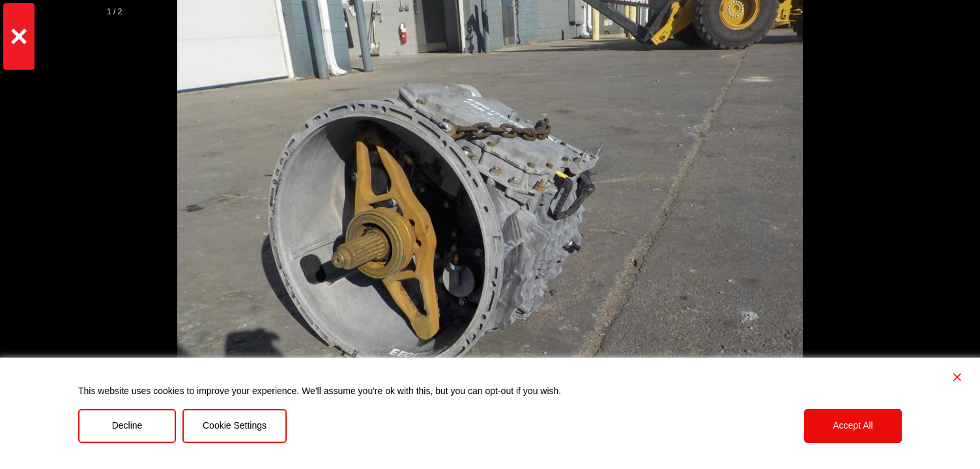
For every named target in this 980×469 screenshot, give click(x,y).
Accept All (853, 425)
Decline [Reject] (127, 425)
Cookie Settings (235, 425)
